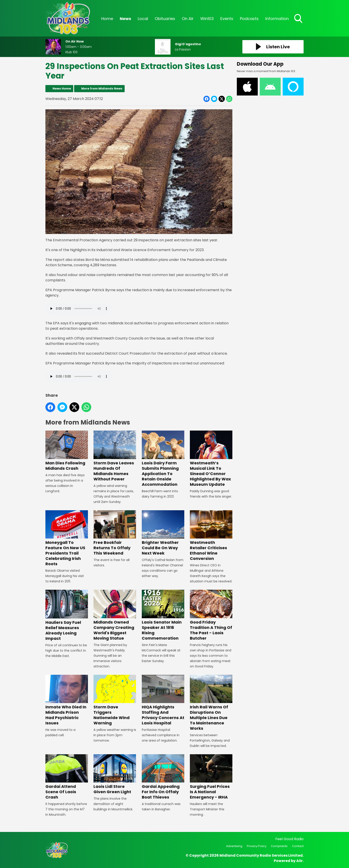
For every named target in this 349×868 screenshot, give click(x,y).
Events (227, 19)
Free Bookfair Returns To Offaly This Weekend (115, 533)
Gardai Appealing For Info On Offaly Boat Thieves (163, 777)
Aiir (299, 861)
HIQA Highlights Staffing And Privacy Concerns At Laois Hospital (163, 700)
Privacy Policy (257, 846)
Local (143, 19)
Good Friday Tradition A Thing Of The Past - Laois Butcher (211, 615)
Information (277, 19)
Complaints (279, 846)
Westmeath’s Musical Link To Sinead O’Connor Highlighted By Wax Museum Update (211, 459)
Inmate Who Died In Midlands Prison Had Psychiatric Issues (67, 700)
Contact (298, 846)
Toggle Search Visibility (299, 19)
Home (107, 19)
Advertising (234, 846)
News (125, 19)
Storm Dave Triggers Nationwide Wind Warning (115, 700)
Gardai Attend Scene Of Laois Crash (67, 777)
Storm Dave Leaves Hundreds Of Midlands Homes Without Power (115, 456)
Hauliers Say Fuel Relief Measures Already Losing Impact (67, 615)
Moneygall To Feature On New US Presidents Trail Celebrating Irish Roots (67, 538)
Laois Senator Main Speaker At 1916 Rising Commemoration (163, 615)
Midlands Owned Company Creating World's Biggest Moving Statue (115, 615)
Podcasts (249, 19)
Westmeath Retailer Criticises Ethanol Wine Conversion (211, 536)
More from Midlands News (102, 88)
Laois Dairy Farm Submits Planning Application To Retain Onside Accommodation (163, 459)
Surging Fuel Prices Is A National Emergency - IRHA (211, 777)
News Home (62, 88)
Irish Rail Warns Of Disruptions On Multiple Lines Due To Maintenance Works (211, 703)
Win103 (207, 19)
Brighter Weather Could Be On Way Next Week (163, 533)
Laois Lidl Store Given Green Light (115, 774)
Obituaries (165, 19)
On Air (188, 19)
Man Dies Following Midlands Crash (67, 451)
